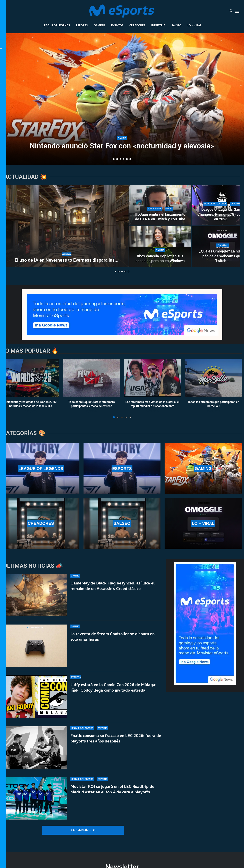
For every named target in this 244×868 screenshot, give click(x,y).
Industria (158, 25)
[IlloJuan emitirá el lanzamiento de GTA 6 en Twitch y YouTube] (160, 205)
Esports (82, 25)
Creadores (137, 25)
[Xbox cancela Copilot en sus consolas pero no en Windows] (160, 247)
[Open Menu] (237, 11)
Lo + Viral (194, 25)
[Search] (231, 11)
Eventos (117, 25)
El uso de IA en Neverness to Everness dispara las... (66, 260)
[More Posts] (83, 830)
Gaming (99, 25)
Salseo (176, 25)
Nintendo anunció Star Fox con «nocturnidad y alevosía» (122, 146)
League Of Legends (56, 25)
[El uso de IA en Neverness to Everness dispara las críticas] (67, 226)
